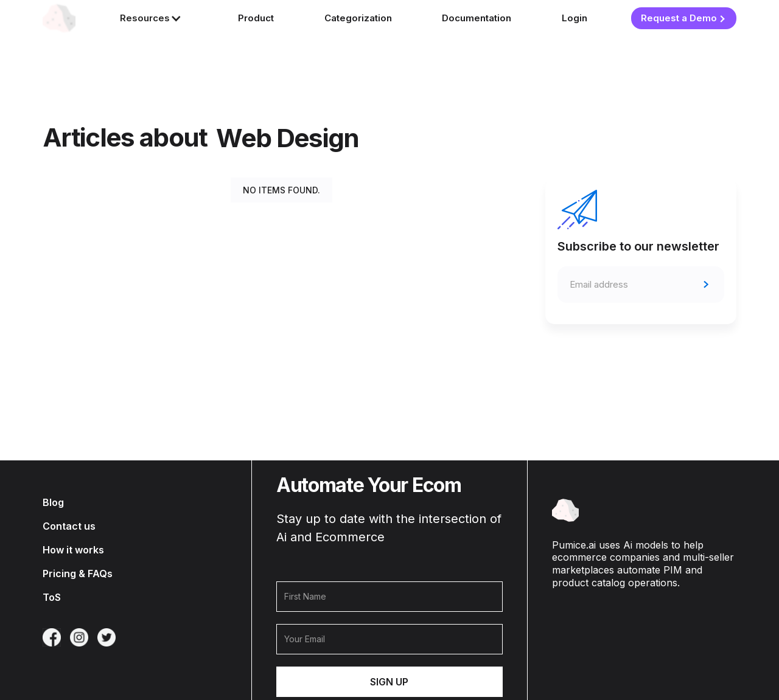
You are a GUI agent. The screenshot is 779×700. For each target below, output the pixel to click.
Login (575, 18)
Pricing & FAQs (78, 574)
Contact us (69, 526)
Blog (53, 503)
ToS (52, 598)
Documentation (477, 18)
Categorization (358, 18)
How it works (73, 550)
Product (256, 18)
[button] (154, 19)
